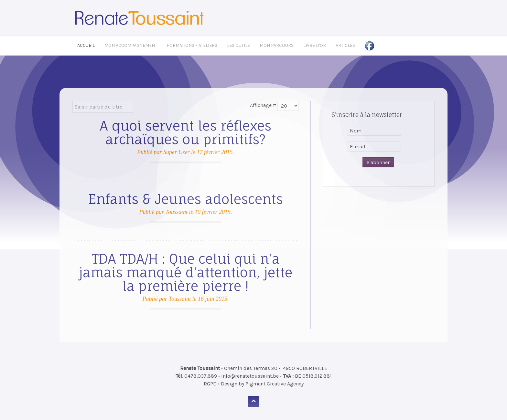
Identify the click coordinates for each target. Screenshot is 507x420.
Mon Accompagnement (131, 45)
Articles (345, 45)
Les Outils (238, 45)
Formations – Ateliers (192, 45)
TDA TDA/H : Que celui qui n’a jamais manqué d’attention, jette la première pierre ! (186, 273)
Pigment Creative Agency (275, 384)
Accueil (86, 45)
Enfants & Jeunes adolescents (186, 199)
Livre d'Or (315, 45)
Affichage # (263, 105)
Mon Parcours (277, 45)
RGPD (210, 384)
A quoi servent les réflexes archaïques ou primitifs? (185, 133)
